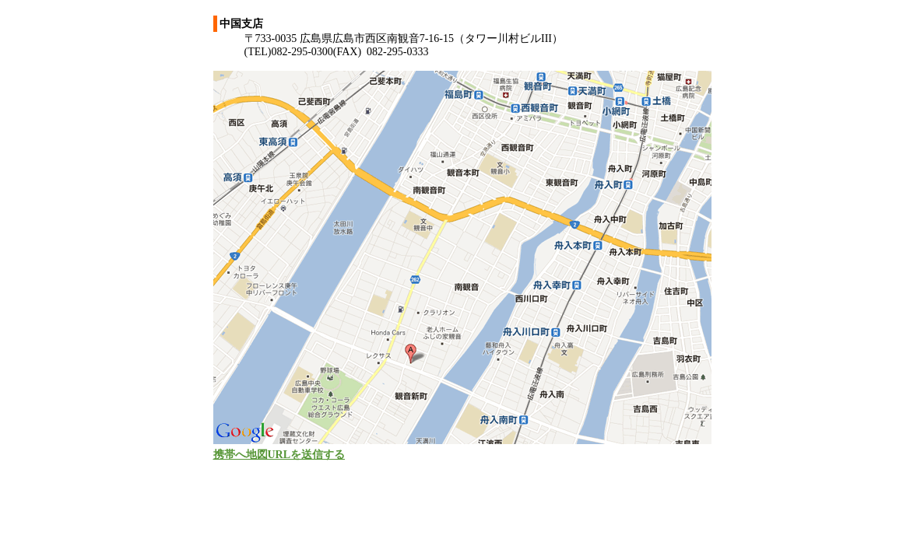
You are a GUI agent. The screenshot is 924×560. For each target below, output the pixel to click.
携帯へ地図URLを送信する (279, 455)
